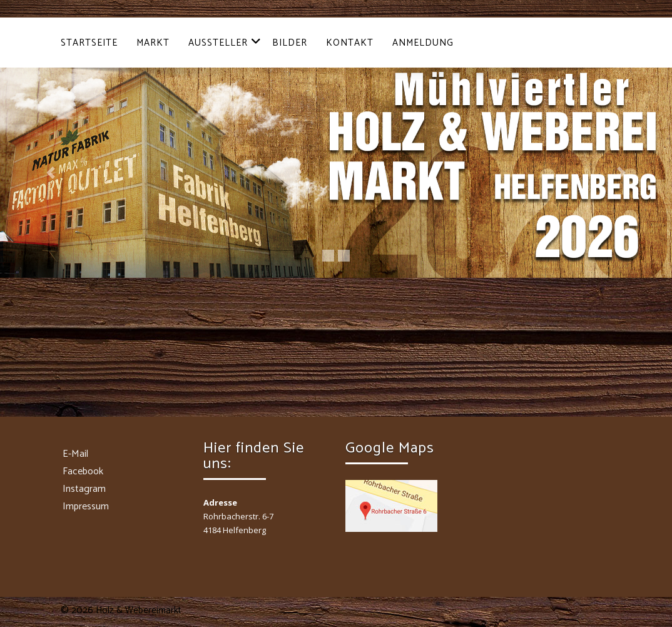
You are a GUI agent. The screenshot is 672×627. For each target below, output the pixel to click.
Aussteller (225, 43)
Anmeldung (423, 43)
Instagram (84, 489)
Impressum (86, 507)
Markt (153, 43)
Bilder (290, 43)
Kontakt (350, 43)
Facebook (83, 472)
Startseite (89, 43)
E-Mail (75, 454)
